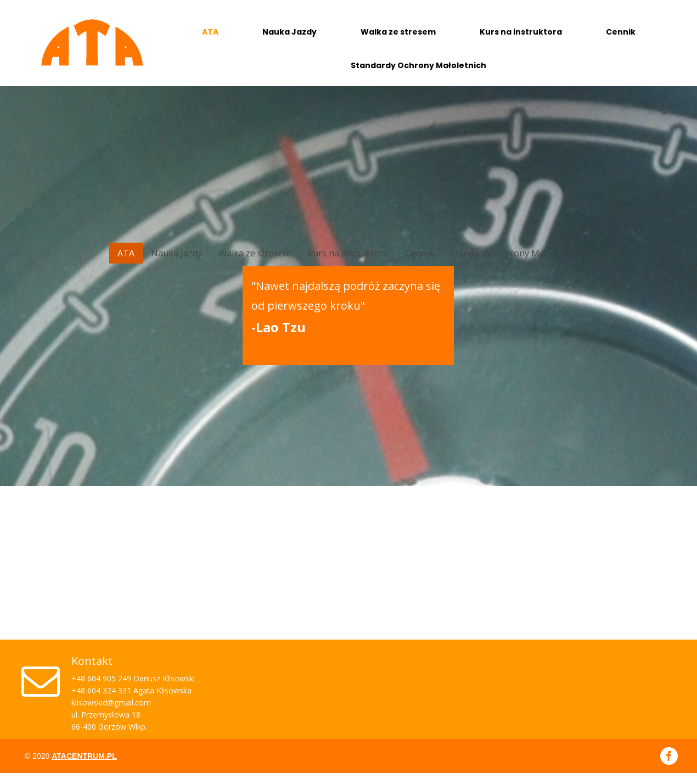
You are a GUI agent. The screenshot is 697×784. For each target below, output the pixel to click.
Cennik (621, 32)
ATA (210, 32)
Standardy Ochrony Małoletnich (418, 65)
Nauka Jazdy (290, 32)
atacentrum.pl (84, 756)
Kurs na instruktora (521, 32)
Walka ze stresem (398, 32)
